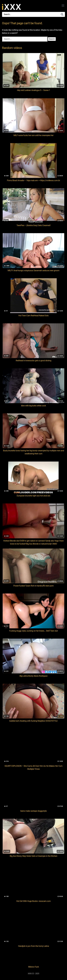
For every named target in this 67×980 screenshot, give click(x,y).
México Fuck (33, 967)
